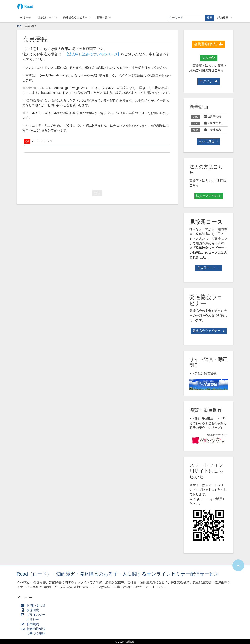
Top (19, 26)
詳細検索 (225, 18)
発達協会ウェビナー (77, 17)
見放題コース (47, 17)
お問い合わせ (34, 605)
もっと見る (208, 141)
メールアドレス (42, 141)
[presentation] (97, 170)
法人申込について (209, 196)
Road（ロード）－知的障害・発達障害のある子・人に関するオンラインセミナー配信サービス (118, 574)
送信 (97, 193)
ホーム (26, 17)
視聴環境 (31, 610)
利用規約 (31, 624)
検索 (210, 18)
